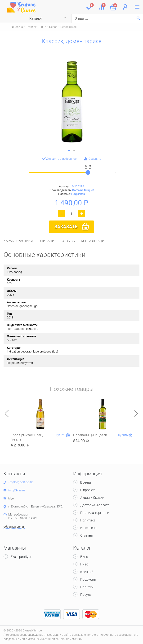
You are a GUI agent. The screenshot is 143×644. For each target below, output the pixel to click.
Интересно (88, 528)
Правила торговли (95, 513)
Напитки (87, 587)
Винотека (17, 27)
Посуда (86, 595)
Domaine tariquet (83, 190)
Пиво (84, 564)
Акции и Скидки (92, 498)
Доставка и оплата (95, 505)
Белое (53, 27)
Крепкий (87, 572)
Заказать (66, 227)
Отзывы (87, 535)
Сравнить (95, 159)
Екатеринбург (21, 557)
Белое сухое (68, 27)
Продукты (88, 579)
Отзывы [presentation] (69, 241)
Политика (88, 520)
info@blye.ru (17, 490)
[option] (71, 99)
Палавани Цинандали (90, 435)
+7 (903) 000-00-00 (21, 482)
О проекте (88, 490)
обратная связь (14, 527)
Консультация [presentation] (94, 241)
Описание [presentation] (47, 241)
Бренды (86, 482)
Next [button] (136, 413)
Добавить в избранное (61, 159)
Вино (43, 27)
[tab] (18, 241)
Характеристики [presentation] (18, 241)
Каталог (36, 18)
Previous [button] (7, 413)
